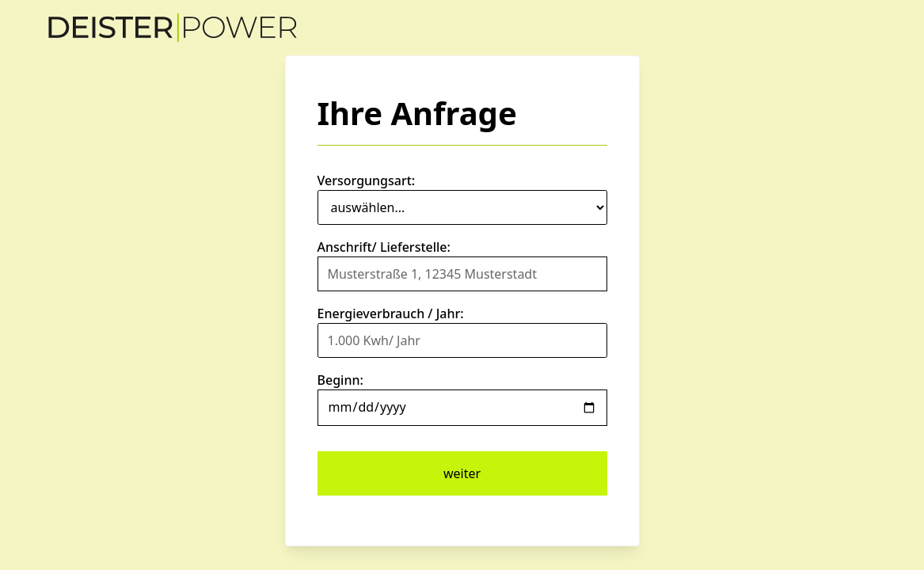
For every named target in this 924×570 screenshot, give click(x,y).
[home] (173, 28)
